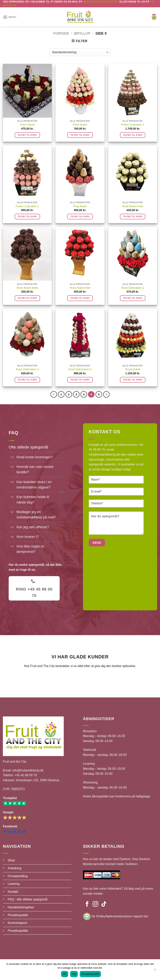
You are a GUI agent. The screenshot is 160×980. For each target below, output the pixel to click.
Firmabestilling (18, 876)
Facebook (10, 826)
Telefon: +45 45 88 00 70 (20, 775)
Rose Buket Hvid (133, 206)
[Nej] (155, 971)
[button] (10, 17)
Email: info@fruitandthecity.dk (23, 770)
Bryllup (82, 33)
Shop (11, 860)
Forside (61, 33)
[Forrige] (54, 394)
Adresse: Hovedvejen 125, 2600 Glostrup (31, 780)
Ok (65, 974)
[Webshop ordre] (80, 52)
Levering (14, 884)
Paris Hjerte (27, 125)
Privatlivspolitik (18, 915)
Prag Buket (80, 206)
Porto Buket (80, 125)
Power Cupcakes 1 (133, 125)
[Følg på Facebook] (87, 904)
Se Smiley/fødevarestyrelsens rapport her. (120, 916)
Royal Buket (133, 369)
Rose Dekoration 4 (27, 369)
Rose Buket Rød (80, 288)
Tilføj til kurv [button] (27, 135)
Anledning (15, 868)
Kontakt (13, 892)
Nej (74, 974)
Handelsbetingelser (21, 907)
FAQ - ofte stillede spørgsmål (28, 899)
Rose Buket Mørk (27, 288)
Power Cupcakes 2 (27, 206)
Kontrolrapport (17, 923)
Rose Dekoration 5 (80, 369)
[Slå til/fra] (12, 458)
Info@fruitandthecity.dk (101, 2)
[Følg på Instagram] (95, 904)
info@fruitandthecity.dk (104, 455)
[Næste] (106, 394)
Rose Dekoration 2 (133, 288)
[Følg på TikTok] (104, 904)
